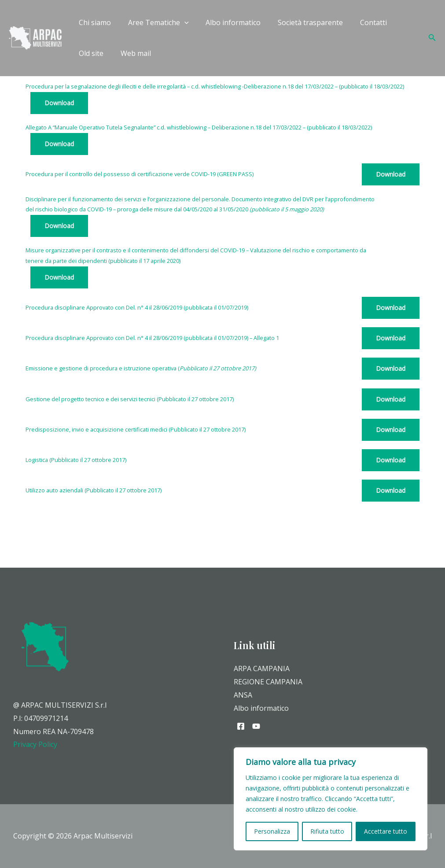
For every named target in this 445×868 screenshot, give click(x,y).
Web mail (93, 53)
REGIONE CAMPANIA (268, 682)
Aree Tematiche (154, 22)
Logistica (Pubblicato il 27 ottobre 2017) (76, 460)
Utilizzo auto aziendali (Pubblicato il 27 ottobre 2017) (94, 490)
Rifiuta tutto (327, 831)
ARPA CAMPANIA (262, 669)
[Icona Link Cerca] (432, 38)
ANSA (243, 695)
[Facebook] (241, 726)
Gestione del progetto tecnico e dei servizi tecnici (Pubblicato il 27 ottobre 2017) (130, 399)
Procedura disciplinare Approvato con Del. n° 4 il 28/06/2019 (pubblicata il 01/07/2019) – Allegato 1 (152, 338)
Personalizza (272, 831)
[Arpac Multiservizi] (35, 37)
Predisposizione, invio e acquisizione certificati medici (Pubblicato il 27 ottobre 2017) (136, 429)
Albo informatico (226, 22)
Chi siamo (94, 22)
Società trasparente (300, 22)
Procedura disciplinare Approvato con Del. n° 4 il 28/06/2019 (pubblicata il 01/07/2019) (137, 307)
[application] (180, 22)
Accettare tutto (386, 831)
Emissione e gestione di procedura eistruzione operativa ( (141, 368)
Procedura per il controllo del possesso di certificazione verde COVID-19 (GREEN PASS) (140, 174)
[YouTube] (256, 726)
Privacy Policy (35, 744)
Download (59, 103)
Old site (400, 22)
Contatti (360, 22)
